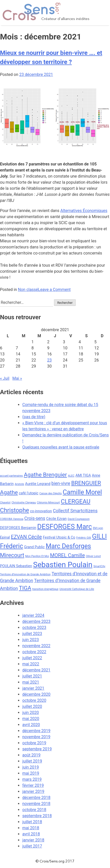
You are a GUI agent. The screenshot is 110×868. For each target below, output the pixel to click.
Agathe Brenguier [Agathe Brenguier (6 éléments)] (45, 475)
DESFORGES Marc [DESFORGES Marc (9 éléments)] (65, 527)
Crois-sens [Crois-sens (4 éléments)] (35, 518)
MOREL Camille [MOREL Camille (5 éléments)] (67, 555)
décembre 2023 (36, 621)
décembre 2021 (36, 670)
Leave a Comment (54, 290)
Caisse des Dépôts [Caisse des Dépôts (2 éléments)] (50, 493)
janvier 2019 (33, 791)
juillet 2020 (32, 706)
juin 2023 (31, 640)
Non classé (28, 290)
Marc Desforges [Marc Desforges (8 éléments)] (68, 546)
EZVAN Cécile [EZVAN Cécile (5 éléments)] (26, 537)
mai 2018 (31, 828)
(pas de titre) (34, 417)
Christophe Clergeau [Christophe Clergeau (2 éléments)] (24, 503)
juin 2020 (31, 713)
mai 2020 (31, 719)
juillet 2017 (32, 846)
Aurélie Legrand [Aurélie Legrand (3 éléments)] (38, 484)
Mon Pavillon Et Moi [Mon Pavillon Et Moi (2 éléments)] (37, 556)
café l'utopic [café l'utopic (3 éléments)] (29, 493)
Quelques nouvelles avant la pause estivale (61, 447)
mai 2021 (31, 682)
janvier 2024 (33, 615)
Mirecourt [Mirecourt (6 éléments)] (12, 555)
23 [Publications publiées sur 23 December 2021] (49, 360)
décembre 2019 (36, 731)
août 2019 (31, 755)
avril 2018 (31, 834)
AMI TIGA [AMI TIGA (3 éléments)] (83, 475)
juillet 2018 (32, 822)
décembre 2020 (36, 694)
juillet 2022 (32, 658)
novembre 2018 (36, 804)
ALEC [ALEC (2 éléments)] (71, 476)
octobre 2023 (34, 628)
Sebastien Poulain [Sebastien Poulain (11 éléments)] (63, 565)
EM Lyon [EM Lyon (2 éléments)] (98, 528)
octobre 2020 (34, 700)
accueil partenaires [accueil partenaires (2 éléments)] (11, 476)
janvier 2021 (33, 688)
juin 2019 (31, 767)
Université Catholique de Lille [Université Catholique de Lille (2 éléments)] (77, 589)
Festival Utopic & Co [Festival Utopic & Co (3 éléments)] (59, 537)
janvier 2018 (33, 840)
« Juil (5, 378)
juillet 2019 (32, 761)
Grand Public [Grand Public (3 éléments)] (34, 547)
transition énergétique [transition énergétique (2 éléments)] (45, 589)
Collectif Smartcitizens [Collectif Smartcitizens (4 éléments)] (75, 511)
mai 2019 (31, 773)
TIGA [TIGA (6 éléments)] (25, 588)
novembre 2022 (36, 646)
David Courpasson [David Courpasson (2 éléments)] (79, 519)
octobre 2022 (34, 652)
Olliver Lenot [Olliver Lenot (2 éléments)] (93, 556)
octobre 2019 (34, 743)
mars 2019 (32, 779)
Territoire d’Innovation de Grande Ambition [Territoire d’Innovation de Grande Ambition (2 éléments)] (25, 574)
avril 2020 (31, 725)
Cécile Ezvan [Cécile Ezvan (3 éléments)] (56, 519)
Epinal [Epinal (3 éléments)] (5, 537)
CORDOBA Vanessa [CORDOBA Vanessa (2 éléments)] (12, 519)
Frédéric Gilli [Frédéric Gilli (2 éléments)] (84, 538)
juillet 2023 (32, 634)
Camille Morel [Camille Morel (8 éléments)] (82, 492)
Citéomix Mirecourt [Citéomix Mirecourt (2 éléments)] (48, 503)
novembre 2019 (36, 737)
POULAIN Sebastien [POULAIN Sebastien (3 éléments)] (16, 566)
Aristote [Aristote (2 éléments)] (19, 484)
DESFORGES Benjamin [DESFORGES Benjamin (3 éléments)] (18, 528)
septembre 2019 (37, 749)
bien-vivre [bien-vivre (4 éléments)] (61, 483)
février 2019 (33, 785)
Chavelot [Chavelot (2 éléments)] (5, 503)
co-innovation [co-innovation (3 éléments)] (41, 511)
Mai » (17, 378)
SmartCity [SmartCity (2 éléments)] (99, 566)
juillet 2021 (32, 676)
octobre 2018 (34, 810)
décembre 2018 (36, 798)
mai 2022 (31, 664)
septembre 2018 (37, 816)
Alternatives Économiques (84, 211)
